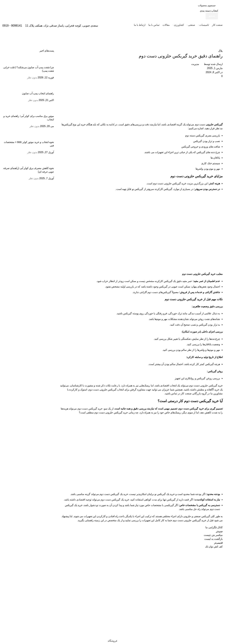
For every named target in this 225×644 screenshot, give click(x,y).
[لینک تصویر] (212, 557)
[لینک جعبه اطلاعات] (112, 15)
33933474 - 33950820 (209, 590)
